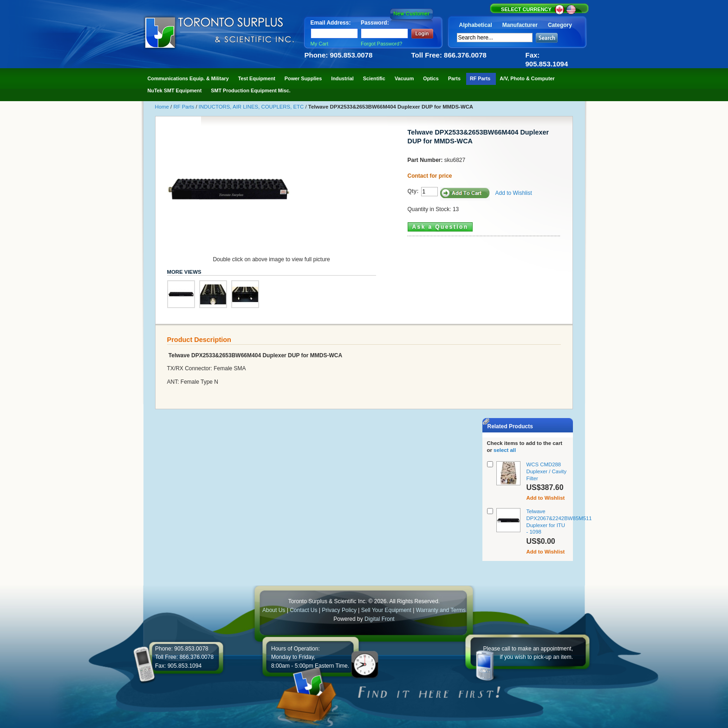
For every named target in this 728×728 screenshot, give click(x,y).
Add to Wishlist (514, 193)
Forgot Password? (381, 44)
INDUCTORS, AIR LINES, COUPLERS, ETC (252, 107)
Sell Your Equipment (387, 610)
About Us (274, 610)
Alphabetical (476, 25)
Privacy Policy (339, 610)
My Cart (320, 44)
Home (163, 107)
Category (560, 25)
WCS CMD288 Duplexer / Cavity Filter (547, 471)
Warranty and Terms (441, 610)
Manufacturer (520, 25)
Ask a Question (440, 227)
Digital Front (380, 619)
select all (505, 450)
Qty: (413, 191)
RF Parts (184, 107)
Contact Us (303, 610)
